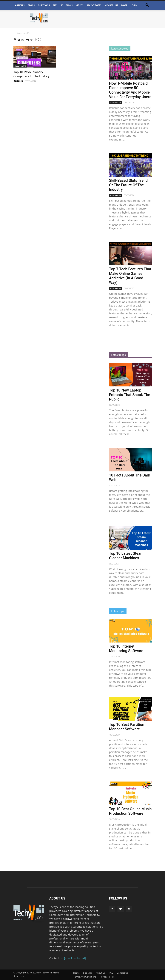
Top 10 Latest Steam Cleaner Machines (126, 556)
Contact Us (122, 973)
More (124, 5)
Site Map (88, 973)
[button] (147, 5)
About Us (101, 973)
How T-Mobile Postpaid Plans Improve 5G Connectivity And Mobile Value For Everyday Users (130, 90)
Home (76, 973)
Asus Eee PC (20, 66)
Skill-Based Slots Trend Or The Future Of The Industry (128, 185)
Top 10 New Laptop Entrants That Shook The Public (130, 395)
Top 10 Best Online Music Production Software (130, 811)
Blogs (31, 5)
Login (134, 5)
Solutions (67, 5)
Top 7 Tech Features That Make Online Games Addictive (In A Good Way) (130, 276)
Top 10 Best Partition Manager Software (127, 727)
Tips (55, 5)
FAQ (111, 973)
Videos (80, 5)
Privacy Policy (107, 977)
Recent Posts (94, 5)
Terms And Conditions (85, 977)
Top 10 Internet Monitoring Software (126, 649)
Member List (111, 5)
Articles (20, 5)
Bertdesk (18, 81)
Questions (44, 5)
